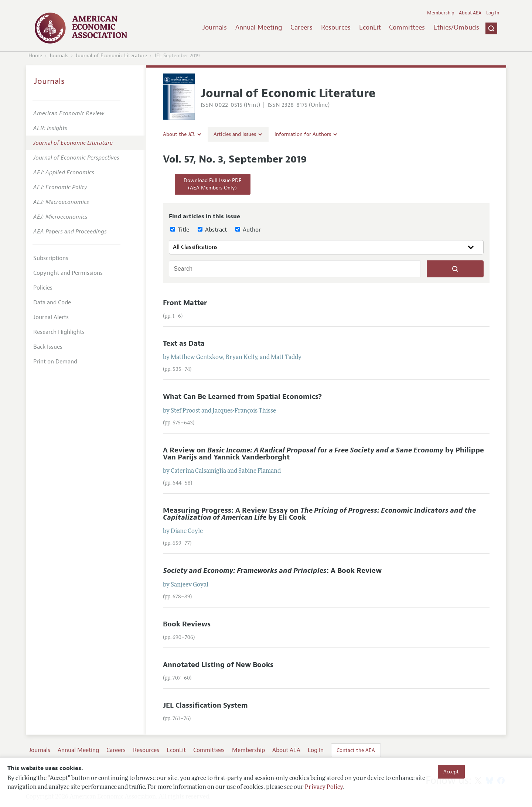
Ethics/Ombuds (456, 27)
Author (248, 230)
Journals (215, 27)
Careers (301, 27)
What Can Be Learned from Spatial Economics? (242, 397)
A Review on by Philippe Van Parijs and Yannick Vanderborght (323, 454)
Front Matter (185, 303)
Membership (441, 13)
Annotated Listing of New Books (218, 665)
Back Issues (48, 347)
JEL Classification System (205, 705)
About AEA (470, 13)
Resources (336, 27)
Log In (493, 13)
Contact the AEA (356, 750)
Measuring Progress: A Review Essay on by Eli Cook (319, 514)
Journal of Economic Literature (111, 56)
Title (180, 230)
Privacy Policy (324, 787)
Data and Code (52, 302)
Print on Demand (55, 362)
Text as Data (184, 343)
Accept (451, 772)
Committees (407, 27)
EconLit (370, 27)
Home (35, 56)
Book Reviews (187, 624)
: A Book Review (272, 571)
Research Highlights (59, 332)
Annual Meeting (259, 27)
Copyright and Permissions (68, 273)
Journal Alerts (51, 317)
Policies (43, 288)
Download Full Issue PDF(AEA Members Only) (212, 184)
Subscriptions (51, 258)
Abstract (212, 230)
